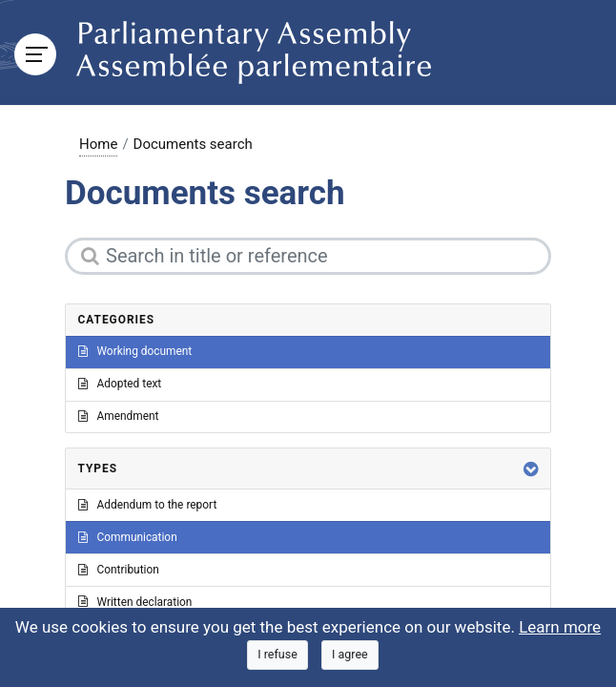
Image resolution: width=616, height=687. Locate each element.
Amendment (119, 416)
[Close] (277, 655)
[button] (531, 469)
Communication (128, 537)
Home (98, 144)
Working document (135, 351)
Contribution (119, 570)
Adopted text (120, 384)
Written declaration (135, 602)
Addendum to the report (148, 505)
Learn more (560, 627)
